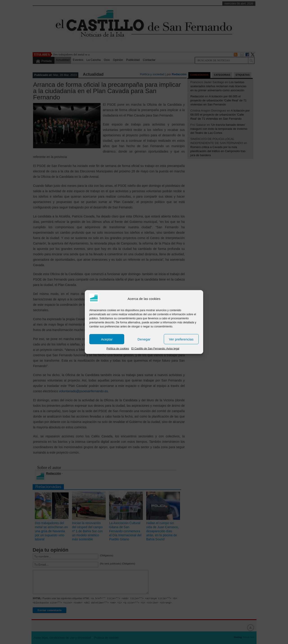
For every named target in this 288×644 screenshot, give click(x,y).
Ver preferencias (181, 339)
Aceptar (107, 339)
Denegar (144, 339)
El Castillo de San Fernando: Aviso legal (155, 349)
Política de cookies (118, 349)
